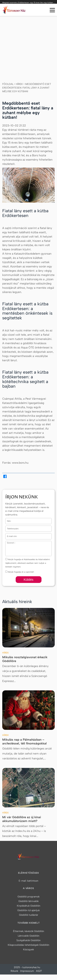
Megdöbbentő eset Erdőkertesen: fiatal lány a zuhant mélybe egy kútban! (27, 88)
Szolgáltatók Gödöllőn (28, 940)
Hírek (19, 84)
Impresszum (27, 971)
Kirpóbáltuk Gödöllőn (29, 906)
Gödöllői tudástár (29, 915)
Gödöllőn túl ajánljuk (28, 910)
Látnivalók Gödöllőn (29, 936)
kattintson (33, 881)
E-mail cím (10, 535)
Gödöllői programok (28, 897)
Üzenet (9, 543)
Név (7, 520)
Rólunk (14, 971)
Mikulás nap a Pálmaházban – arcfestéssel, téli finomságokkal (24, 741)
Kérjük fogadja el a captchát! (20, 572)
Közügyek (28, 949)
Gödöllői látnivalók (28, 901)
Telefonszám (11, 528)
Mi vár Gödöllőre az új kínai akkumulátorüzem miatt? (22, 819)
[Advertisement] (28, 46)
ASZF (39, 971)
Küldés (28, 580)
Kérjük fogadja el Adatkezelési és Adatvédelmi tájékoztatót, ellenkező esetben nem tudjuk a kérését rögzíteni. (28, 563)
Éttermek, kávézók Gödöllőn (29, 931)
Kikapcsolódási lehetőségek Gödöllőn (28, 945)
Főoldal (8, 84)
